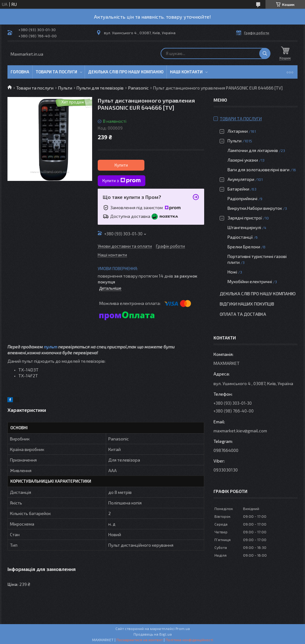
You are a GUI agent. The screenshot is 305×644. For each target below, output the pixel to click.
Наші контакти (186, 72)
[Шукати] (265, 53)
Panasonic (138, 88)
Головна (20, 72)
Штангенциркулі (244, 227)
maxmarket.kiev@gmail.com (240, 431)
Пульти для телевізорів (100, 88)
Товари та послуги (56, 72)
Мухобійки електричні (250, 281)
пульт (51, 347)
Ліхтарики (238, 131)
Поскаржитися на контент (140, 640)
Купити (121, 165)
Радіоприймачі (242, 198)
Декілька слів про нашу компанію (126, 72)
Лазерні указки (243, 160)
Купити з (122, 181)
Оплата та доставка (243, 314)
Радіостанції (240, 237)
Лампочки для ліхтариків (253, 150)
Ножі (232, 272)
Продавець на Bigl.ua (153, 634)
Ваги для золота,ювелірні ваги (258, 170)
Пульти (65, 88)
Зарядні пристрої (245, 218)
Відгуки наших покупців (247, 304)
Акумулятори (241, 179)
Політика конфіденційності (189, 640)
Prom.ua (183, 628)
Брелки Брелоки (244, 247)
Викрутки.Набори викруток (255, 208)
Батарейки (238, 189)
